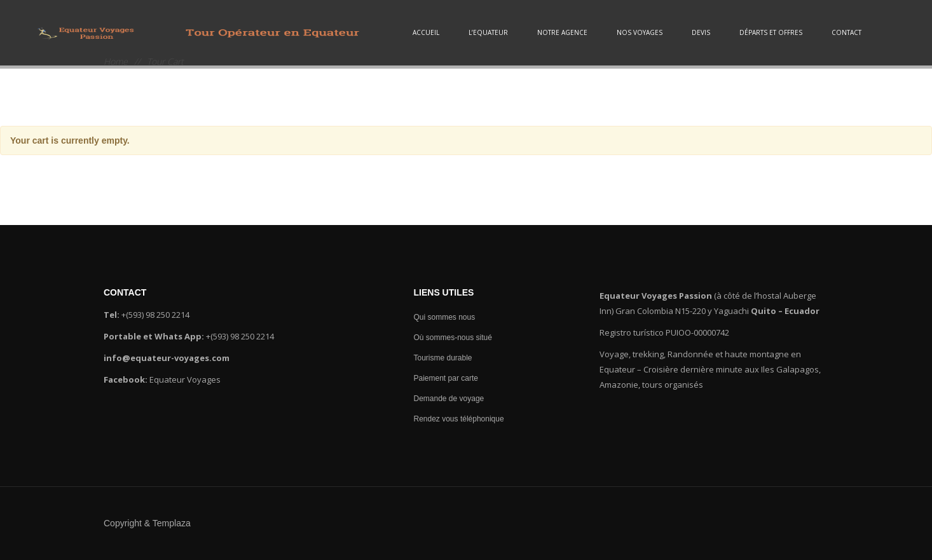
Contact (846, 32)
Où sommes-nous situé (454, 338)
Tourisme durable (444, 358)
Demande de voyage (450, 399)
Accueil (426, 32)
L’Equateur (488, 32)
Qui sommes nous (445, 317)
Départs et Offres (771, 32)
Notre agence (562, 32)
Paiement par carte (447, 378)
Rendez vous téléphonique (460, 419)
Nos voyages (640, 32)
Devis (701, 32)
